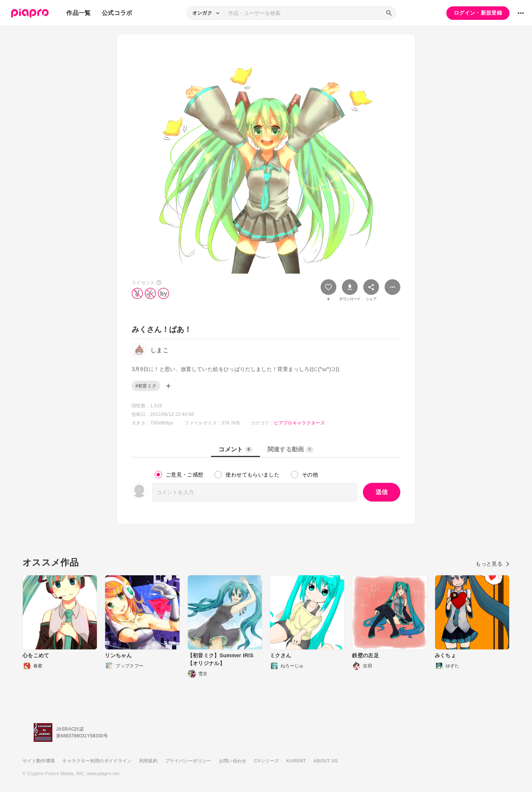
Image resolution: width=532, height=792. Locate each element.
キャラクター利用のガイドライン (97, 761)
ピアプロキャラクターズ (299, 423)
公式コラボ (117, 13)
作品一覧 (78, 13)
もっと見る (493, 564)
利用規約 (148, 761)
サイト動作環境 (39, 761)
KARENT (296, 761)
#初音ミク (146, 386)
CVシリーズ (267, 761)
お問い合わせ (233, 761)
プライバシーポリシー (188, 761)
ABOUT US (326, 761)
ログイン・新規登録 (478, 13)
